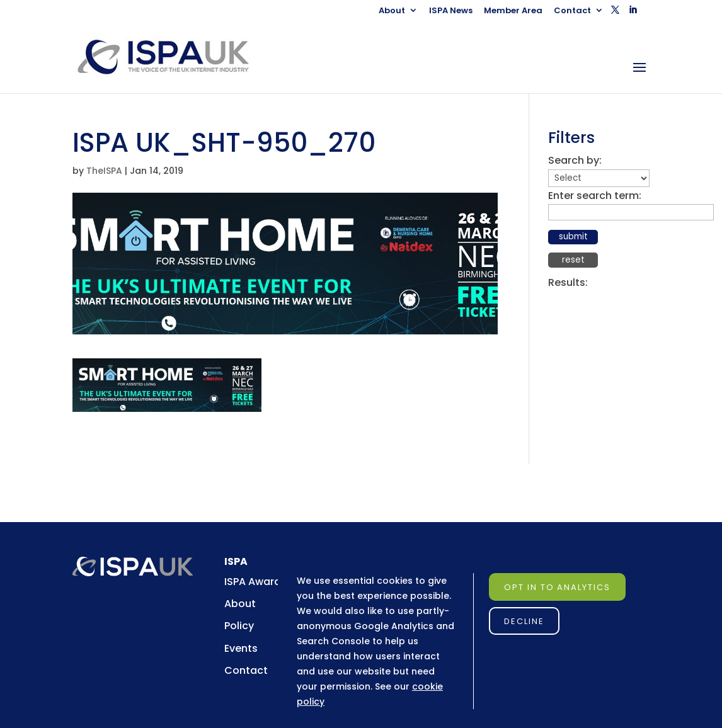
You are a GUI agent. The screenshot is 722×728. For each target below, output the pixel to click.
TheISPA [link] (104, 171)
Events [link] (241, 648)
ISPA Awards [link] (255, 582)
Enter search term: (595, 196)
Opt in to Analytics (557, 587)
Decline (524, 621)
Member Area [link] (513, 11)
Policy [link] (239, 626)
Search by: (575, 160)
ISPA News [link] (451, 11)
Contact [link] (572, 11)
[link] (175, 56)
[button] (615, 14)
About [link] (392, 11)
